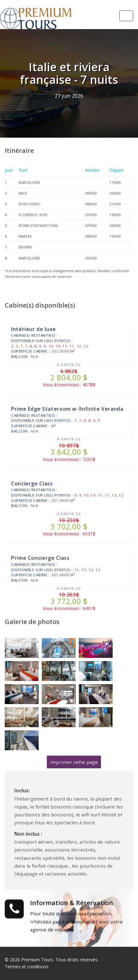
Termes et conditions (27, 967)
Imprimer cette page (74, 762)
